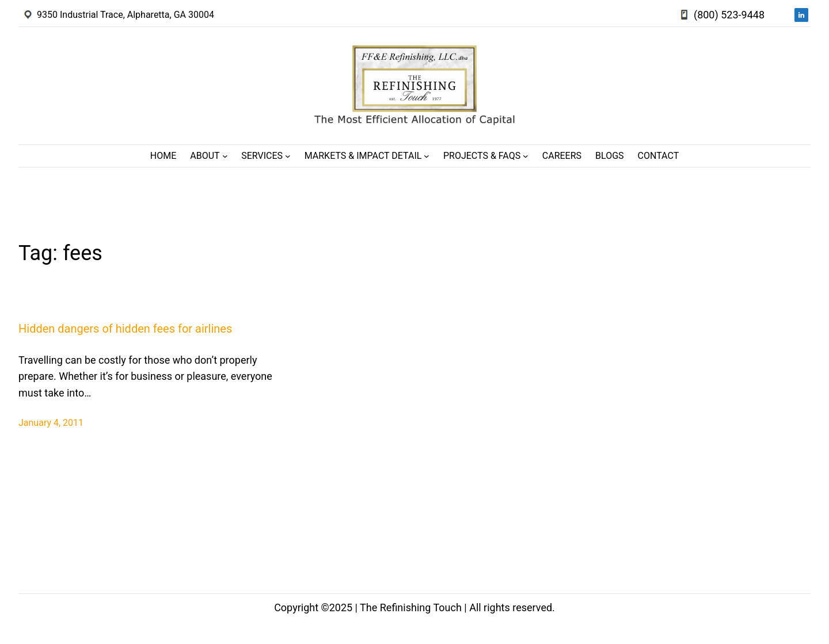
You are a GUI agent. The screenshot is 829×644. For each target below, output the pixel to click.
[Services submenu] (288, 156)
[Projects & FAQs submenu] (526, 156)
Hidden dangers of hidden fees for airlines (125, 329)
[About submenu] (225, 156)
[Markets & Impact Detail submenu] (427, 156)
